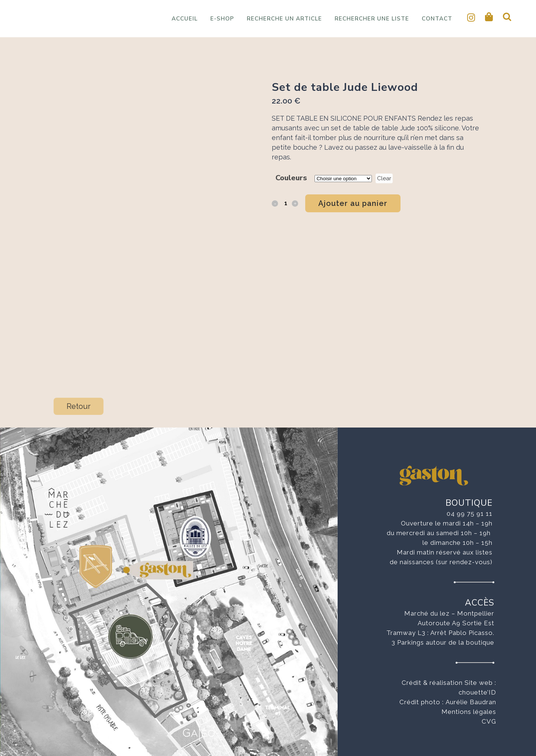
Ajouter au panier (353, 203)
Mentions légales (469, 712)
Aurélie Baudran (471, 702)
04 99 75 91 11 (470, 514)
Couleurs (291, 178)
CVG (489, 721)
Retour (79, 406)
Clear (384, 178)
